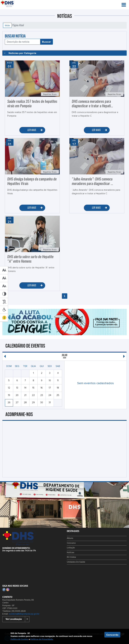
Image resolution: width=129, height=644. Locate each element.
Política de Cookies (19, 639)
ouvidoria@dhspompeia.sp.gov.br (24, 614)
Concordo (112, 635)
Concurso (71, 543)
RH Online (71, 557)
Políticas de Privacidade (42, 639)
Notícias (71, 553)
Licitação (71, 548)
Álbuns (70, 538)
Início (7, 25)
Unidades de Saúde (76, 562)
